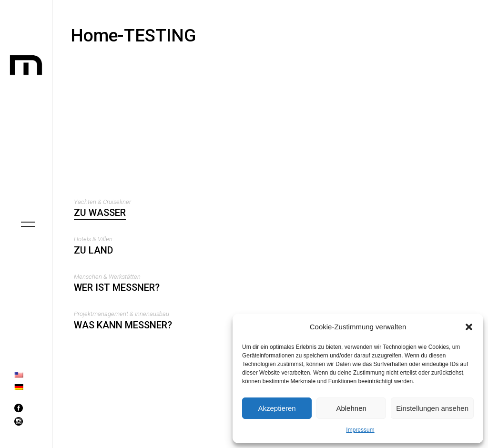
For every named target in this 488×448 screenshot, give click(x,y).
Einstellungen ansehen (432, 408)
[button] (469, 327)
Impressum (360, 430)
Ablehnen (351, 408)
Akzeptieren (277, 408)
